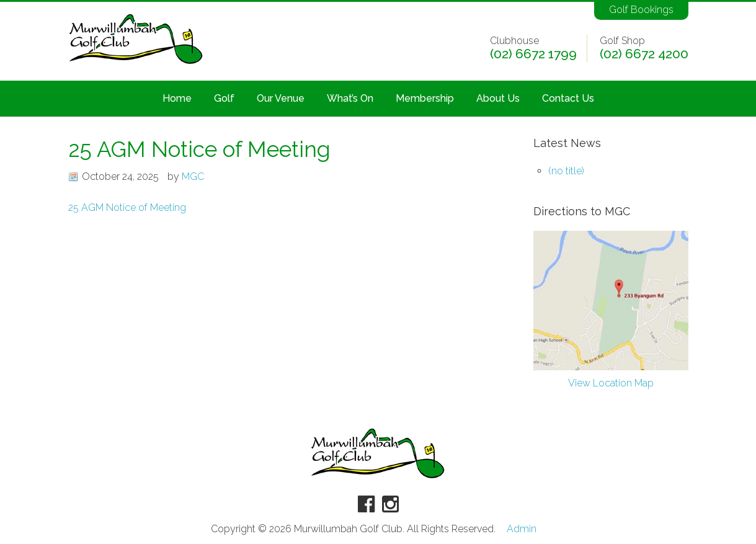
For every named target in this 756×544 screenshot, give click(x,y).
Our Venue (281, 98)
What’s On (350, 98)
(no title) (566, 171)
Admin (522, 529)
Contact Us (568, 98)
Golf (224, 98)
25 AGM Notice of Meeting (127, 207)
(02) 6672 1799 (533, 54)
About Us (498, 98)
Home (177, 98)
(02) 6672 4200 (644, 54)
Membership (425, 98)
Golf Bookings (641, 10)
